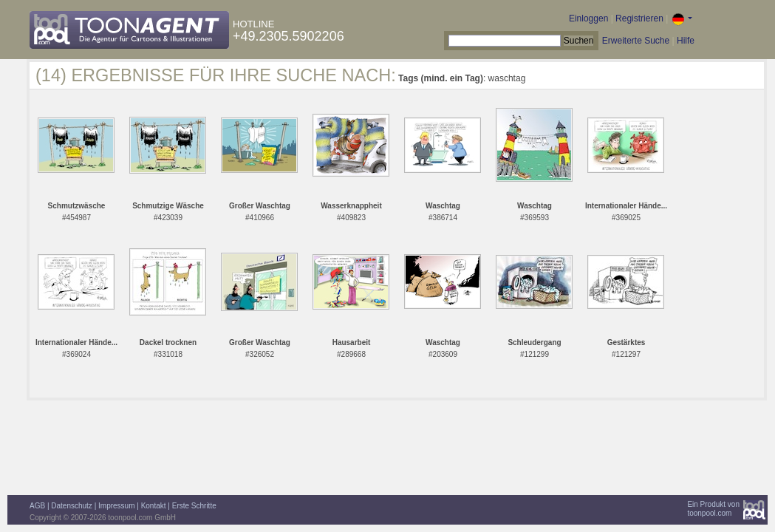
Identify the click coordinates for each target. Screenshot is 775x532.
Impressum (116, 506)
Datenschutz (72, 506)
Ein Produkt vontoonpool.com (713, 509)
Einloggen (588, 18)
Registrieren (639, 18)
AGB (37, 506)
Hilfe (686, 41)
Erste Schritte (194, 506)
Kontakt (154, 506)
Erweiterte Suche (636, 41)
